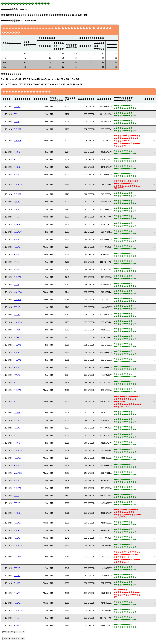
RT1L (16, 114)
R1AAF (17, 593)
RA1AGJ (18, 255)
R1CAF (17, 583)
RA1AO (17, 107)
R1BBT (17, 224)
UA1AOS (18, 184)
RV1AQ (17, 122)
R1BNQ (17, 152)
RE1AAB (18, 129)
